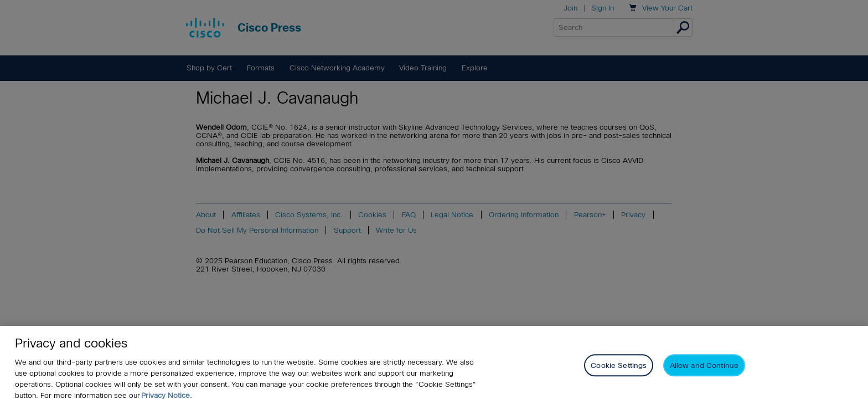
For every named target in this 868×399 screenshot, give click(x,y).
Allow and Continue (704, 369)
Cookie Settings (619, 369)
